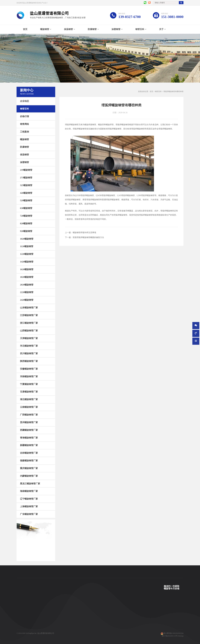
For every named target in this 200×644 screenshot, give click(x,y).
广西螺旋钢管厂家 (29, 415)
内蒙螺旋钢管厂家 (29, 476)
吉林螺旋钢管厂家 (29, 453)
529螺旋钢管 (26, 200)
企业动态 (24, 101)
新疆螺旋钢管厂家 (29, 445)
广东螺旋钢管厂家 (29, 514)
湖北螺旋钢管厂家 (29, 399)
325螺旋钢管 (26, 185)
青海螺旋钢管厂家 (29, 438)
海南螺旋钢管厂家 (29, 491)
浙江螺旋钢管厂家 (29, 323)
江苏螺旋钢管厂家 (29, 315)
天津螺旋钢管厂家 (29, 338)
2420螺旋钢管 (27, 300)
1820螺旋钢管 (27, 277)
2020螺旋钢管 (27, 285)
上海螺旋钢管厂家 (29, 506)
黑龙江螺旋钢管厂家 (30, 483)
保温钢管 (68, 29)
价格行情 (24, 116)
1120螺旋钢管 (27, 246)
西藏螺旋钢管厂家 (29, 430)
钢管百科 (140, 29)
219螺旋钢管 (26, 170)
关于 (161, 29)
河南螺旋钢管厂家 (29, 376)
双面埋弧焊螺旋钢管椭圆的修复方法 (88, 237)
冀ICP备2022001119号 (170, 636)
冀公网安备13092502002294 (173, 633)
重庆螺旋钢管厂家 (29, 468)
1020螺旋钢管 (27, 239)
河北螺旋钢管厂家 (29, 346)
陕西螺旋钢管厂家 (29, 361)
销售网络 (24, 124)
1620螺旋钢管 (27, 269)
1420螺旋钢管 (27, 262)
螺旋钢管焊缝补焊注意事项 (84, 233)
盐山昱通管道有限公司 (46, 633)
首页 (25, 29)
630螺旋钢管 (26, 208)
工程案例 (24, 132)
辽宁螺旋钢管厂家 (29, 499)
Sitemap (181, 636)
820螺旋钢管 (26, 223)
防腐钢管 (92, 29)
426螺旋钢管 (26, 193)
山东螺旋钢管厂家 (29, 308)
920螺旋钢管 (26, 231)
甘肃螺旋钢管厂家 (29, 392)
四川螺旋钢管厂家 (29, 353)
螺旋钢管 (45, 29)
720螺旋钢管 (26, 216)
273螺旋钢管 (26, 178)
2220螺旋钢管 (27, 292)
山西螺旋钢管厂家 (29, 331)
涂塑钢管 (116, 29)
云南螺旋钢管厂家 (29, 407)
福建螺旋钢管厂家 (29, 461)
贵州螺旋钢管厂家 (29, 422)
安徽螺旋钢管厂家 (29, 369)
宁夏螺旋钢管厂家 (29, 384)
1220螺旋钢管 (27, 254)
